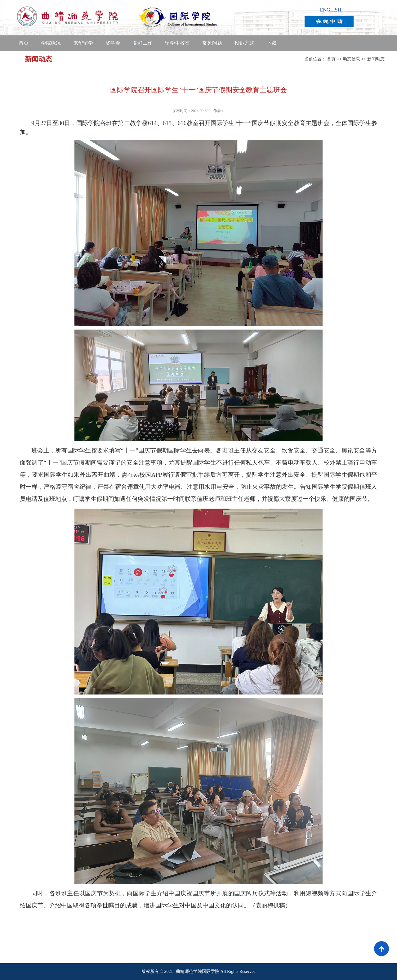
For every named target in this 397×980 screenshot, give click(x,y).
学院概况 (51, 43)
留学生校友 (177, 43)
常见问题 (212, 43)
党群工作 (143, 43)
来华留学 (83, 43)
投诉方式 (244, 43)
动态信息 (351, 59)
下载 (272, 43)
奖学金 (113, 43)
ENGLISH (331, 10)
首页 (24, 43)
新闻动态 (376, 59)
